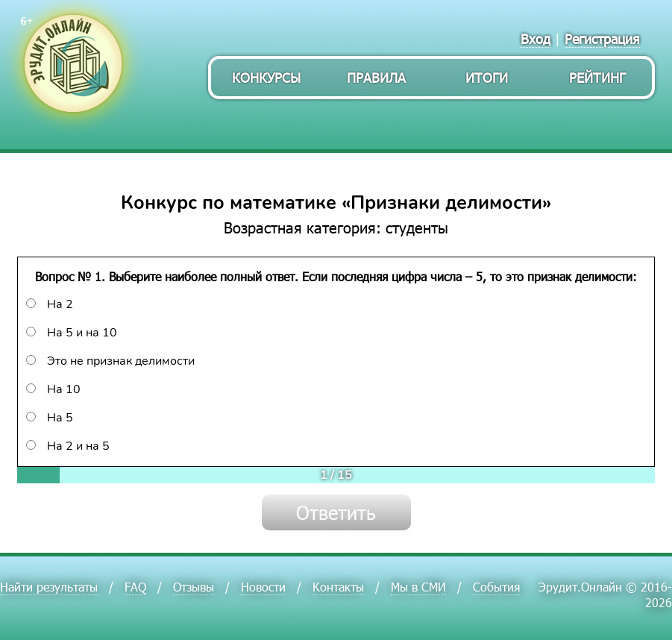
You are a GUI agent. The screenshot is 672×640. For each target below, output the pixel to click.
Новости (263, 587)
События (496, 587)
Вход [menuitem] (536, 38)
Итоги (487, 77)
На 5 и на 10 (72, 333)
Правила (376, 77)
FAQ (135, 587)
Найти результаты (49, 587)
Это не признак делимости (110, 361)
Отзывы (194, 587)
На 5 (50, 418)
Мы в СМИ (418, 587)
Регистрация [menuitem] (602, 38)
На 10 (53, 389)
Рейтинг (597, 77)
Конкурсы (266, 77)
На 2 (50, 304)
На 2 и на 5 (68, 446)
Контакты (338, 587)
